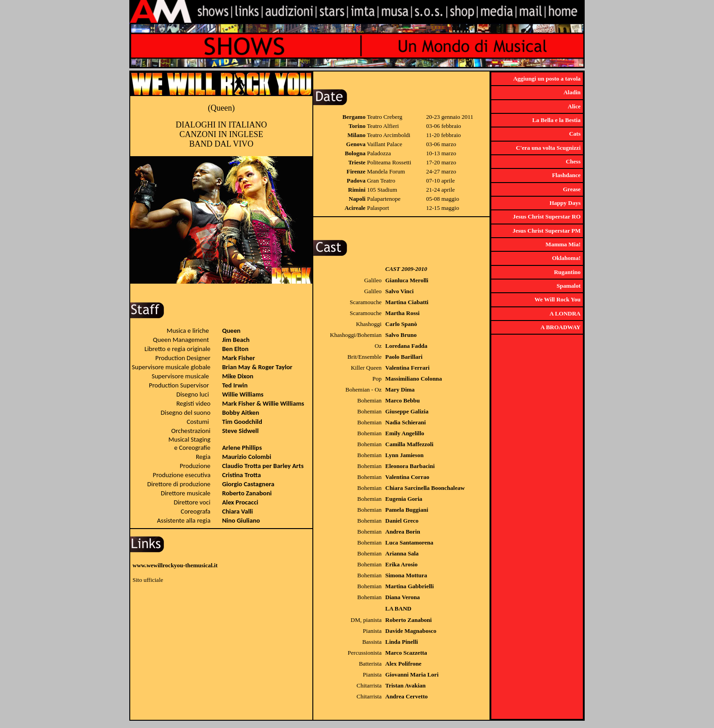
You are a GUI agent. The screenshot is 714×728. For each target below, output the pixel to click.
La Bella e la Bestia (556, 120)
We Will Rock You (558, 299)
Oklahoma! (566, 258)
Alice (574, 106)
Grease (572, 189)
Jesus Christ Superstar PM (546, 231)
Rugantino (567, 272)
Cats (575, 134)
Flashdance (566, 175)
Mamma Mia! (563, 244)
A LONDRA (565, 313)
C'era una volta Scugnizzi (548, 148)
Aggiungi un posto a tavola (547, 79)
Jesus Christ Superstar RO (547, 216)
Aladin (572, 92)
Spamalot (569, 286)
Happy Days (565, 203)
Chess (573, 161)
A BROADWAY (561, 327)
